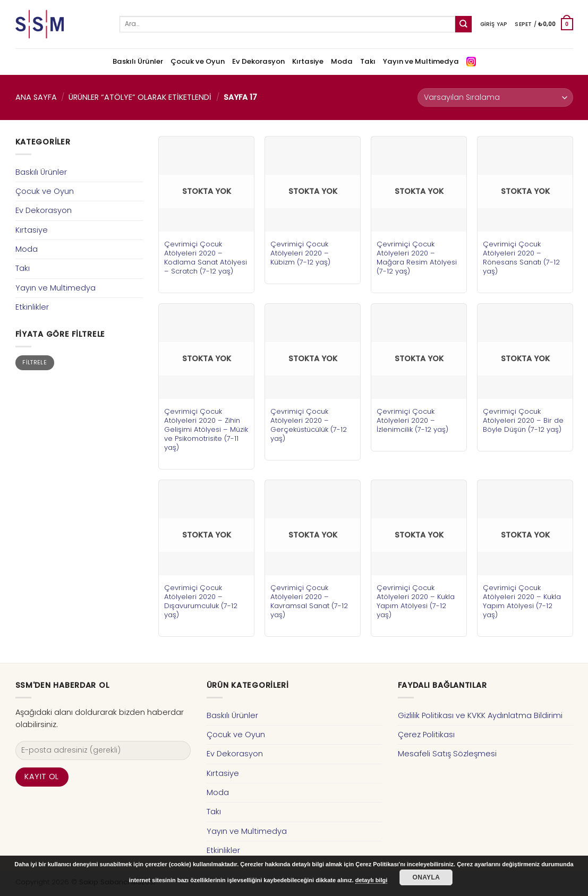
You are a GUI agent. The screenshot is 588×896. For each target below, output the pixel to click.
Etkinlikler (32, 307)
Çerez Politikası (426, 735)
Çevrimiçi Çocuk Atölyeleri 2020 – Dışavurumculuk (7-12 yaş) (201, 601)
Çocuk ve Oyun (198, 61)
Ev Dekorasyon (258, 61)
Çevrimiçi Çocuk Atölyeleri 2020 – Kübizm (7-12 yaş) (300, 253)
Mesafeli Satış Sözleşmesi (447, 754)
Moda (342, 61)
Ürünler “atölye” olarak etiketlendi (140, 97)
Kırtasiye (308, 61)
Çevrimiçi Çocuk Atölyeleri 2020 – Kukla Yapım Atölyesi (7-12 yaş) (416, 601)
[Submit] (463, 24)
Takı (368, 61)
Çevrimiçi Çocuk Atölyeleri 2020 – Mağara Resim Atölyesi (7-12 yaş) (417, 258)
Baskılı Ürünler (138, 61)
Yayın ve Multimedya (421, 61)
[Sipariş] (495, 97)
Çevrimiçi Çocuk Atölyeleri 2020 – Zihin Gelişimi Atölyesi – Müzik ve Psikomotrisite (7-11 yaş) (206, 429)
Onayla (426, 877)
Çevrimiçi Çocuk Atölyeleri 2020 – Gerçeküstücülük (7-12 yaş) (309, 425)
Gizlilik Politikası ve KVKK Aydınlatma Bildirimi (480, 715)
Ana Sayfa (36, 97)
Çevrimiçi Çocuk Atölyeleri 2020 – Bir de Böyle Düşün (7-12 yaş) (523, 420)
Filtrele (35, 362)
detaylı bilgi (372, 880)
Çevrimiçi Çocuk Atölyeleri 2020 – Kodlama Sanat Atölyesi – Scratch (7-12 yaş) (206, 258)
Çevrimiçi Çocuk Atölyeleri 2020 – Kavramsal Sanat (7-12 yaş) (309, 601)
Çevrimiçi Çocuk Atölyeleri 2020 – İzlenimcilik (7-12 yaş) (412, 420)
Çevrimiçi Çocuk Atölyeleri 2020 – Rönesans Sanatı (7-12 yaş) (521, 258)
